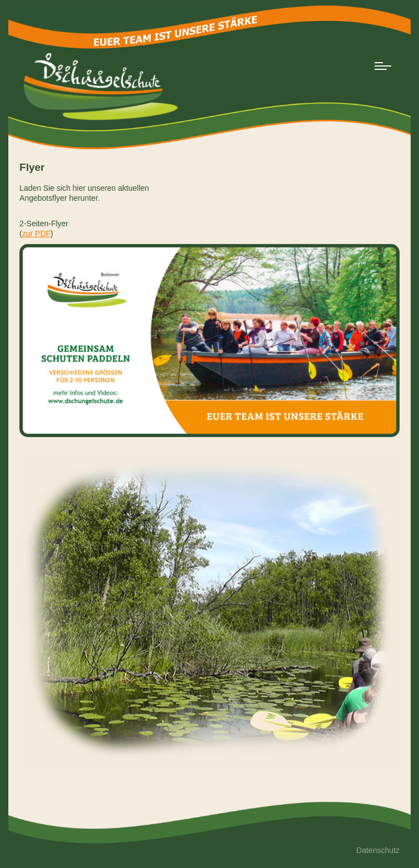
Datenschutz (378, 850)
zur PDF (36, 234)
